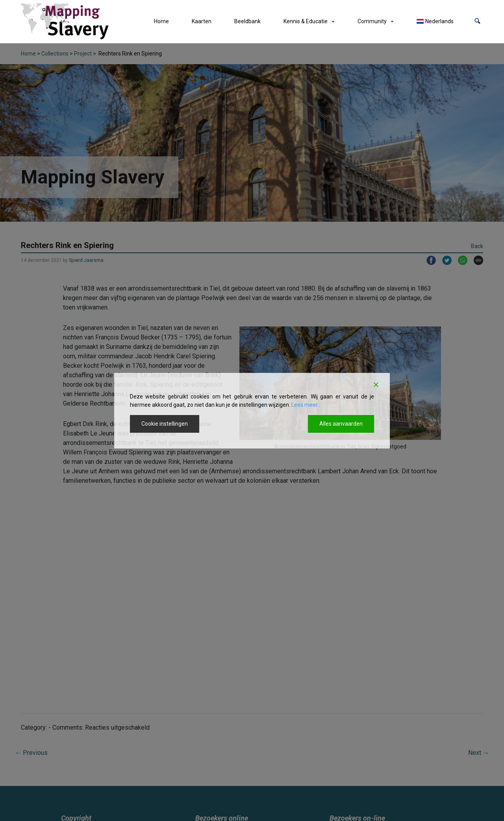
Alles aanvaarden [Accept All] (341, 424)
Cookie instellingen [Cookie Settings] (165, 424)
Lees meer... (306, 405)
